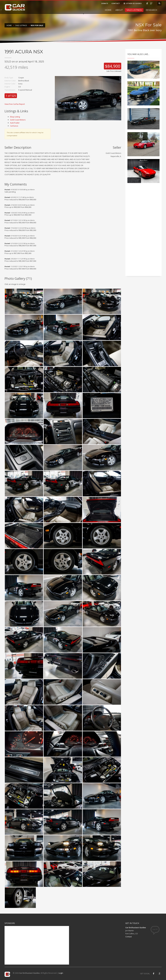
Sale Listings (134, 10)
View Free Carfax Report (15, 104)
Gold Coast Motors (18, 120)
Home (108, 10)
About (119, 10)
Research (151, 10)
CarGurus (14, 126)
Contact (129, 937)
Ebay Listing (15, 117)
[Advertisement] (143, 232)
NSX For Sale (37, 25)
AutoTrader (15, 123)
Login (61, 973)
